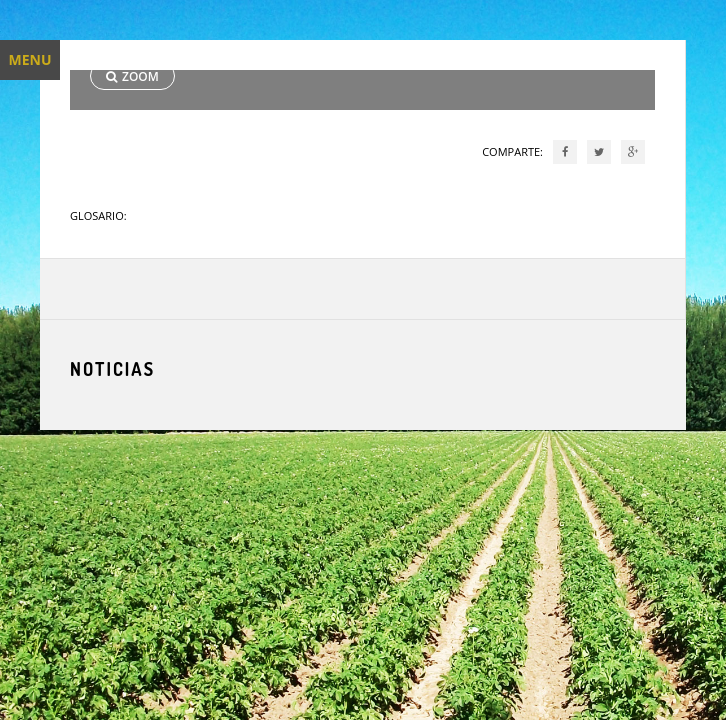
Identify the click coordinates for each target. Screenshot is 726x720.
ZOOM (132, 76)
